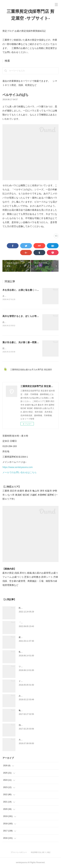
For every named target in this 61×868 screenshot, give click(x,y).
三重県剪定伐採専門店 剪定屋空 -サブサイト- (30, 15)
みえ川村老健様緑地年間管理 (31, 696)
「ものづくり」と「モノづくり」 (33, 623)
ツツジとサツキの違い (28, 667)
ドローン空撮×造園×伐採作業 (32, 682)
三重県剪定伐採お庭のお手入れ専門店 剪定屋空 (32, 370)
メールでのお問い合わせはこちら (20, 473)
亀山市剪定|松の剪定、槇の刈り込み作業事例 (38, 711)
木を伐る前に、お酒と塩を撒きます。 (19, 296)
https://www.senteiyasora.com (17, 468)
